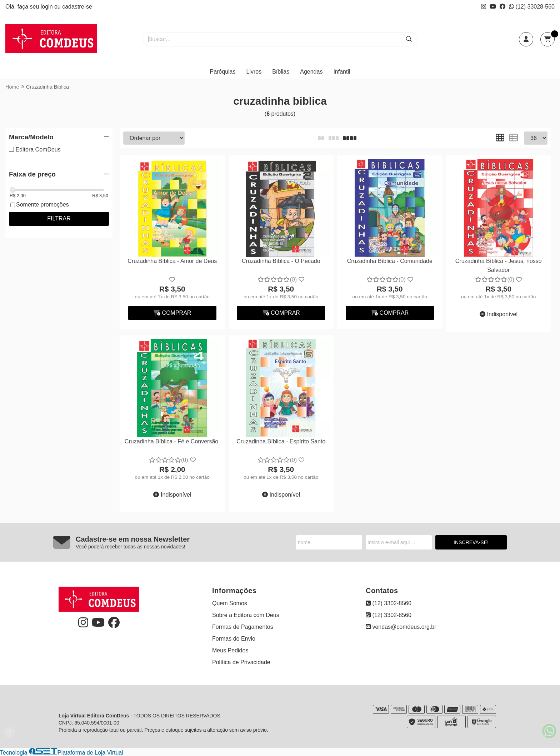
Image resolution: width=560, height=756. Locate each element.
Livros (254, 72)
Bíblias (281, 72)
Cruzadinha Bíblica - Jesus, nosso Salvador (499, 265)
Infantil (342, 72)
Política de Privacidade (241, 662)
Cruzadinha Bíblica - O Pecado (281, 261)
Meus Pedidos (230, 650)
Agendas (311, 72)
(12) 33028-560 (532, 7)
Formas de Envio (234, 639)
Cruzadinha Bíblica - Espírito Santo (281, 441)
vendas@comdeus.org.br (401, 627)
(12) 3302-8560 (389, 603)
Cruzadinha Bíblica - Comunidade (390, 261)
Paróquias (222, 72)
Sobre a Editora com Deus (246, 615)
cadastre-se (77, 7)
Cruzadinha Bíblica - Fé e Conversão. (172, 441)
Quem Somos (230, 603)
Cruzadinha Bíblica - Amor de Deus (172, 261)
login (47, 7)
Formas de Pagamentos (243, 627)
